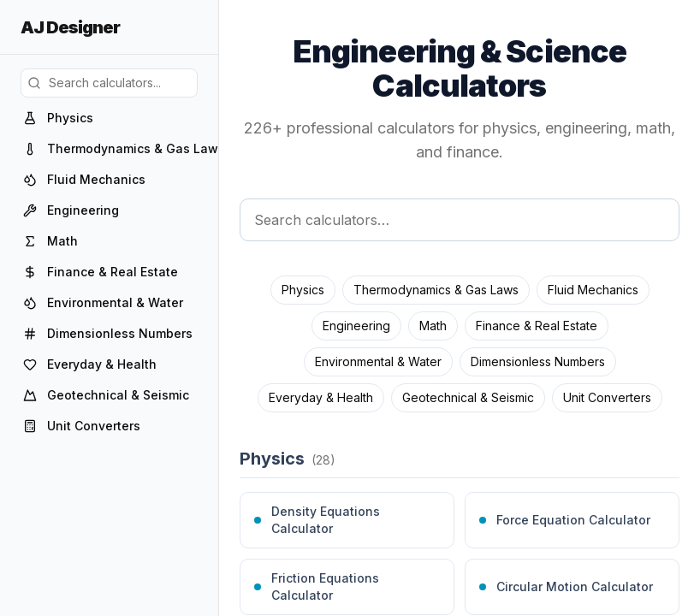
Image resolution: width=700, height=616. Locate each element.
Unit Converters (607, 397)
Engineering (356, 326)
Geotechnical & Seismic (468, 397)
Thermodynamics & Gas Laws (436, 290)
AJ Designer (70, 27)
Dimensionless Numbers (538, 361)
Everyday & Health (321, 397)
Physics (303, 290)
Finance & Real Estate (537, 326)
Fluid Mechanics (593, 290)
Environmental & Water (378, 361)
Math (433, 326)
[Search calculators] (460, 220)
